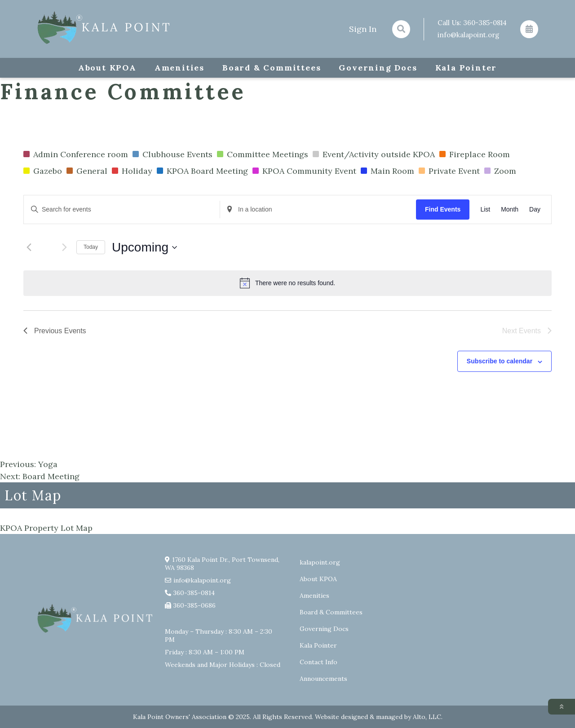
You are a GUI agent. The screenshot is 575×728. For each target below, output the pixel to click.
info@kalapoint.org (468, 35)
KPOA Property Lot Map (46, 528)
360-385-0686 (195, 605)
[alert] (287, 283)
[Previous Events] (29, 247)
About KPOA (107, 68)
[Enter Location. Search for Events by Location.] (318, 210)
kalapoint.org (320, 562)
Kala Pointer (466, 68)
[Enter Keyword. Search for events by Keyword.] (122, 210)
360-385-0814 (485, 23)
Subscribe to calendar (500, 361)
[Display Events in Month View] (510, 210)
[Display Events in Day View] (535, 210)
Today (91, 247)
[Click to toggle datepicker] (144, 247)
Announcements (323, 679)
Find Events (443, 209)
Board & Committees (272, 68)
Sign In (363, 29)
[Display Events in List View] (485, 210)
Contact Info (318, 662)
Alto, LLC (427, 717)
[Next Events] (64, 247)
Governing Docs (378, 68)
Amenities (179, 68)
